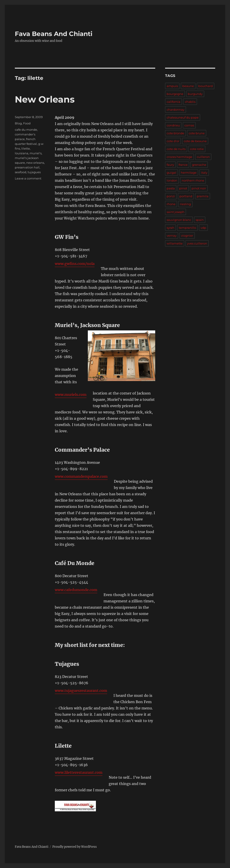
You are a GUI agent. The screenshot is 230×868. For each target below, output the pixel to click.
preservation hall (27, 167)
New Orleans (45, 99)
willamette (175, 243)
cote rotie (197, 149)
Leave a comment (28, 178)
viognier (187, 236)
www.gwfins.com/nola (75, 264)
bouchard (206, 86)
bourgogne (175, 94)
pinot (183, 188)
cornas (189, 125)
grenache (199, 165)
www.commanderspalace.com (81, 476)
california (174, 102)
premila (203, 196)
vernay (172, 236)
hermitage (189, 173)
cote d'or (173, 141)
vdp (203, 228)
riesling (185, 204)
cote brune (197, 133)
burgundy (195, 94)
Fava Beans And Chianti (54, 34)
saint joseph (176, 212)
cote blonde (175, 133)
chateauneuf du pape (183, 117)
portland (186, 196)
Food (27, 123)
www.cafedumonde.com (76, 590)
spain (200, 220)
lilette (26, 148)
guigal (171, 173)
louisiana (22, 153)
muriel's (36, 153)
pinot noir (199, 188)
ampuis (172, 86)
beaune (188, 86)
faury (170, 165)
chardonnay (176, 110)
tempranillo (187, 228)
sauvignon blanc (179, 220)
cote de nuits (176, 149)
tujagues (34, 172)
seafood (21, 172)
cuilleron (203, 157)
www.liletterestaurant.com (79, 772)
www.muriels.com (71, 395)
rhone (171, 204)
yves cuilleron (197, 243)
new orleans (35, 163)
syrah (170, 228)
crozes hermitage (179, 157)
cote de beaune (195, 141)
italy (204, 173)
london (172, 180)
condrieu (173, 125)
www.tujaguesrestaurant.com (81, 691)
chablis (190, 102)
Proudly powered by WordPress (75, 847)
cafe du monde (26, 130)
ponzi (171, 196)
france (183, 165)
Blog (18, 123)
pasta (171, 188)
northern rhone (193, 180)
